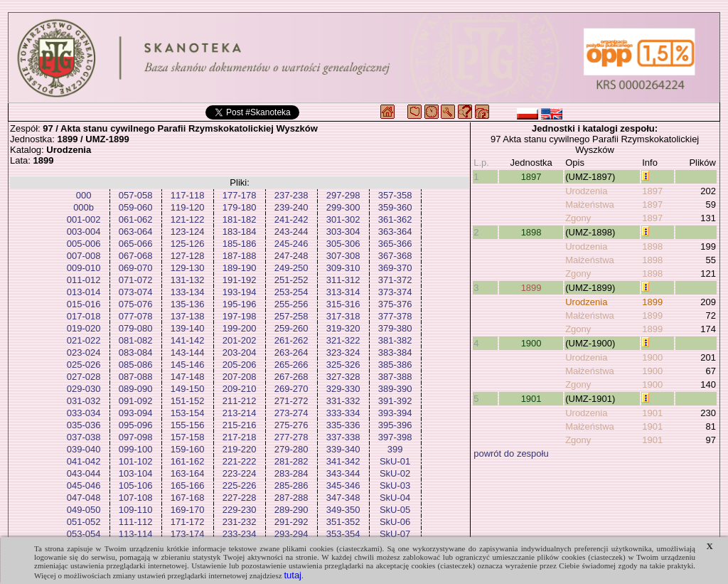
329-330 (343, 389)
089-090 (136, 389)
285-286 (291, 485)
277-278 (291, 437)
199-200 (240, 328)
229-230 (240, 510)
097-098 (136, 437)
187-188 (240, 256)
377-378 (395, 316)
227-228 (240, 498)
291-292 (291, 522)
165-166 (188, 485)
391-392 (395, 401)
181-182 (240, 219)
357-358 (395, 195)
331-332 (343, 401)
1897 (531, 177)
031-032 (84, 401)
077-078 (136, 316)
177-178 (240, 195)
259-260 (291, 328)
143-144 (188, 352)
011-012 (84, 280)
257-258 (291, 316)
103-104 (136, 473)
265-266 (291, 365)
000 (84, 195)
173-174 (188, 534)
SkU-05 (395, 510)
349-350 (343, 510)
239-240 (291, 207)
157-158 (188, 437)
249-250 (291, 268)
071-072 (136, 280)
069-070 (136, 268)
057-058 (136, 195)
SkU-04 (395, 498)
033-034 (84, 413)
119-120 (188, 207)
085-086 (136, 365)
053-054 (84, 534)
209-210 (240, 389)
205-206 (240, 365)
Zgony (578, 218)
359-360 (395, 207)
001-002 (84, 219)
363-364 (395, 232)
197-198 (240, 316)
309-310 (343, 268)
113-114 (136, 534)
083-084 (136, 352)
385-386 (395, 365)
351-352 (343, 522)
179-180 (240, 207)
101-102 (136, 461)
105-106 (136, 485)
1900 (531, 343)
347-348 (343, 498)
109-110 (136, 510)
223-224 (240, 473)
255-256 (291, 304)
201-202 (240, 340)
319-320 (343, 328)
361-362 (395, 219)
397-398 (395, 437)
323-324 (343, 352)
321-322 (343, 340)
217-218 (240, 437)
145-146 (188, 365)
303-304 (343, 232)
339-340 (343, 449)
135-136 (188, 304)
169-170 (188, 510)
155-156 (188, 425)
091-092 (136, 401)
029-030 (84, 389)
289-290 (291, 510)
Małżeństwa (590, 205)
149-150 (188, 389)
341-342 (343, 461)
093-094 (136, 413)
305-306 (343, 244)
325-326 (343, 365)
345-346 (343, 485)
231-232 (240, 522)
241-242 (291, 219)
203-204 (240, 352)
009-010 (84, 268)
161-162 (188, 461)
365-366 (395, 244)
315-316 (343, 304)
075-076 (136, 304)
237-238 (291, 195)
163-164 (188, 473)
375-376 (395, 304)
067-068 (136, 256)
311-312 (343, 280)
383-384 (395, 352)
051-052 (84, 522)
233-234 (240, 534)
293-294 (291, 534)
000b (84, 207)
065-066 (136, 244)
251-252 (291, 280)
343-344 (343, 473)
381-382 (395, 340)
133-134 (188, 292)
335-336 (343, 425)
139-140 (188, 328)
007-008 (84, 256)
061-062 (136, 219)
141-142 (188, 340)
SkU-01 (395, 461)
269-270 (291, 389)
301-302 (343, 219)
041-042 (84, 461)
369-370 (395, 268)
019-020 (84, 328)
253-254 (291, 292)
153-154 (188, 413)
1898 (531, 232)
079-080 (136, 328)
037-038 (84, 437)
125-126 (188, 244)
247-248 (291, 256)
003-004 (84, 232)
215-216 (240, 425)
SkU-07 (395, 534)
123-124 (188, 232)
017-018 (84, 316)
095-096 (136, 425)
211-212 (240, 401)
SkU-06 (395, 522)
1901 (531, 399)
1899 (531, 288)
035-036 (84, 425)
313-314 (343, 292)
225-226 (240, 485)
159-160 (188, 449)
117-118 (188, 195)
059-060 (136, 207)
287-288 (291, 498)
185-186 (240, 244)
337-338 (343, 437)
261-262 (291, 340)
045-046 (84, 485)
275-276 (291, 425)
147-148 (188, 377)
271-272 (291, 401)
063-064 (136, 232)
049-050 (84, 510)
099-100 (136, 449)
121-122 (188, 219)
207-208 (240, 377)
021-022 (84, 340)
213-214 (240, 413)
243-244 (291, 232)
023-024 (84, 352)
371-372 (395, 280)
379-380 (395, 328)
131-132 (188, 280)
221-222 (240, 461)
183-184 (240, 232)
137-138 (188, 316)
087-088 (136, 377)
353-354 (343, 534)
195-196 (240, 304)
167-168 (188, 498)
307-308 (343, 256)
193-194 (240, 292)
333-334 (343, 413)
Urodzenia (586, 191)
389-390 (395, 389)
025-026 (84, 365)
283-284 (291, 473)
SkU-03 (395, 485)
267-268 (291, 377)
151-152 (188, 401)
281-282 (291, 461)
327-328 (343, 377)
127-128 (188, 256)
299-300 (343, 207)
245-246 (291, 244)
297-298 (343, 195)
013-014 (84, 292)
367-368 (395, 256)
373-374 (395, 292)
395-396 (395, 425)
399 (395, 449)
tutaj (293, 575)
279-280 (291, 449)
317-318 (343, 316)
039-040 (84, 449)
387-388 (395, 377)
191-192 (240, 280)
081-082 (136, 340)
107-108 (136, 498)
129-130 (188, 268)
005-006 (84, 244)
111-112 (136, 522)
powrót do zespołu (511, 453)
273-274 (291, 413)
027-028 (84, 377)
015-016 (84, 304)
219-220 (240, 449)
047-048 (84, 498)
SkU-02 (395, 473)
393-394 (395, 413)
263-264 (291, 352)
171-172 (188, 522)
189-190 (240, 268)
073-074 (136, 292)
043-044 (84, 473)
